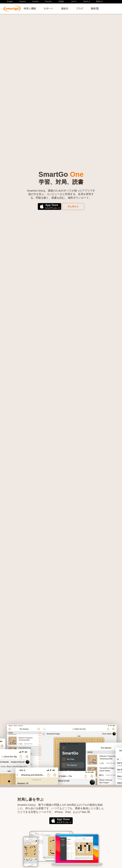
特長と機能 (30, 9)
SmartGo (14, 9)
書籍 (95, 9)
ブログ (80, 9)
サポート (48, 9)
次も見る (73, 206)
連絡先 (65, 9)
